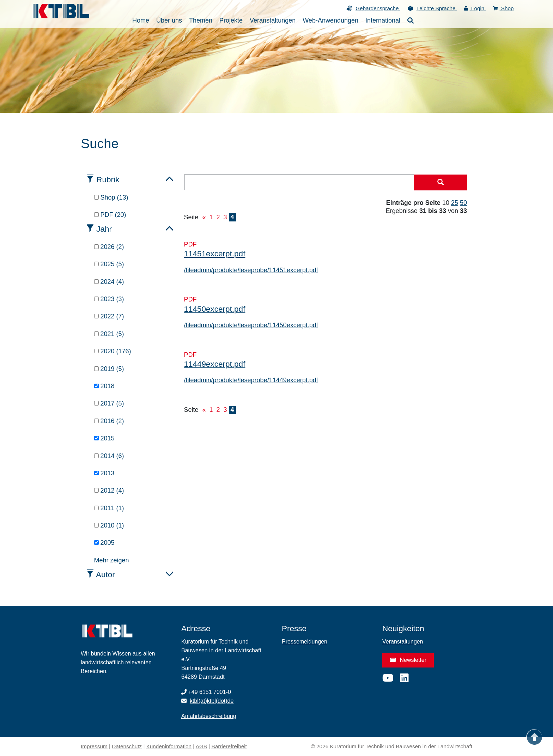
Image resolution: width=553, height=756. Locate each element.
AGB (201, 746)
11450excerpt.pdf (215, 309)
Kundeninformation (169, 746)
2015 (104, 438)
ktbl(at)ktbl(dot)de (212, 701)
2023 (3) (109, 299)
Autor (105, 575)
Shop (503, 8)
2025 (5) (109, 264)
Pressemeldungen (305, 642)
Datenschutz (127, 746)
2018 (104, 386)
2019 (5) (109, 369)
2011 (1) (109, 508)
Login (475, 8)
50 (463, 203)
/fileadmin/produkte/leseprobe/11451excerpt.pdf (251, 270)
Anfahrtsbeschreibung (209, 716)
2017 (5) (109, 403)
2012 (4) (109, 490)
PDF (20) (110, 215)
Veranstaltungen (403, 642)
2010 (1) (109, 525)
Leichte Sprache (437, 8)
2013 (104, 473)
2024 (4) (109, 282)
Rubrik (108, 180)
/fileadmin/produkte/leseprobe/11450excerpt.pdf (251, 325)
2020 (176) (113, 351)
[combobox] (299, 182)
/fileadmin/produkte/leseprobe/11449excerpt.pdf (251, 380)
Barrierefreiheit (229, 746)
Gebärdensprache (378, 8)
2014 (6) (109, 456)
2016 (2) (109, 421)
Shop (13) (111, 197)
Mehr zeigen (112, 560)
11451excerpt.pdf (215, 254)
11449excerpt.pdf (215, 364)
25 (455, 203)
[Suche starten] (440, 183)
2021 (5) (109, 334)
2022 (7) (109, 316)
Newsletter (408, 660)
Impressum (94, 746)
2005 (104, 543)
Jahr (104, 229)
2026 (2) (109, 247)
